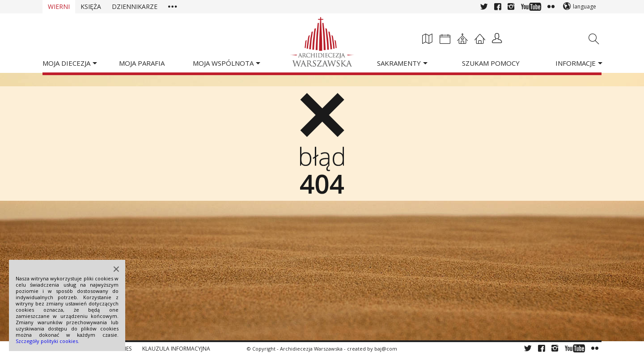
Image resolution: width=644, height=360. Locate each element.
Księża (91, 6)
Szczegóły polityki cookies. (47, 341)
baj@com (386, 349)
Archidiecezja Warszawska (311, 349)
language (585, 6)
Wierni (59, 6)
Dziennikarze (135, 6)
